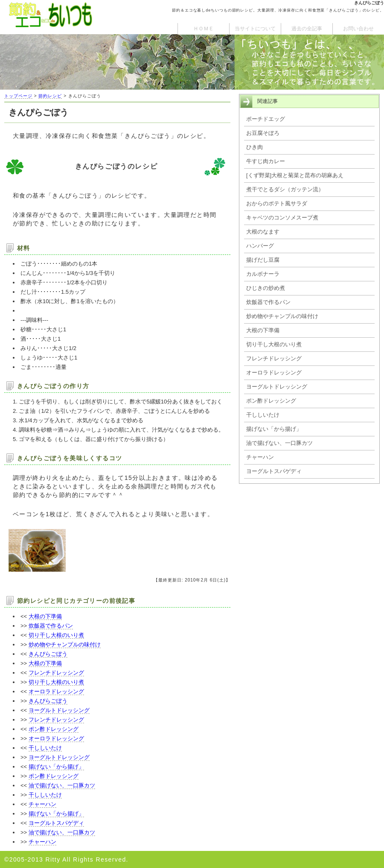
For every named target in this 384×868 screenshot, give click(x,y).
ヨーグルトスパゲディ (56, 823)
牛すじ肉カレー (266, 161)
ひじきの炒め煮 (266, 288)
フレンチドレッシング (56, 673)
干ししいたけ (45, 748)
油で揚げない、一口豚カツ (62, 785)
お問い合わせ (358, 29)
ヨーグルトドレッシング (59, 710)
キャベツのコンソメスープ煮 (282, 218)
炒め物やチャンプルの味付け (65, 644)
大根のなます (263, 232)
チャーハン (42, 804)
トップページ (18, 96)
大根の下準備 (45, 616)
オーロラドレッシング (56, 691)
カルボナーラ (263, 274)
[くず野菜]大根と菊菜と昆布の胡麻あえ (295, 175)
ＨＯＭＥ (204, 29)
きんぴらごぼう (48, 654)
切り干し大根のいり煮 (56, 635)
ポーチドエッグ (266, 119)
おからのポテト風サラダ (277, 203)
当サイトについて (255, 29)
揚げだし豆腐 (263, 260)
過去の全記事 (307, 29)
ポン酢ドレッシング (54, 729)
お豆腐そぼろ (263, 133)
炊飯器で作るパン (51, 626)
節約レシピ (50, 96)
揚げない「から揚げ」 (56, 767)
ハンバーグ (260, 246)
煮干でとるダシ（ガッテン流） (285, 189)
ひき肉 (255, 147)
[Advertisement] (309, 556)
